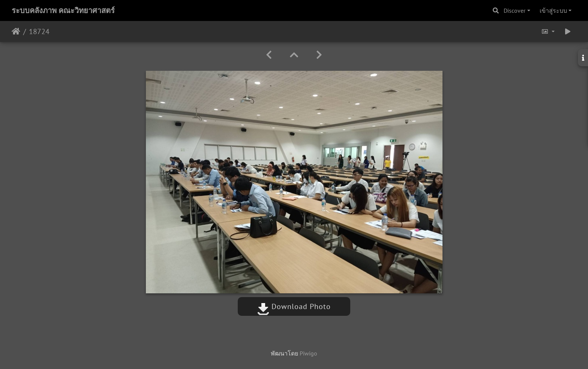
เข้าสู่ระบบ (553, 10)
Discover (514, 10)
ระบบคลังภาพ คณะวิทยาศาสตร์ (63, 10)
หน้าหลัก (16, 31)
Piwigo (308, 353)
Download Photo (294, 306)
